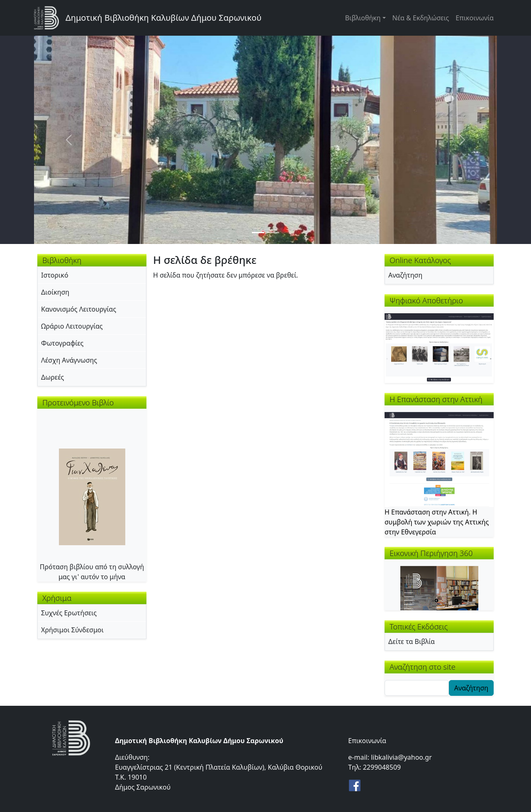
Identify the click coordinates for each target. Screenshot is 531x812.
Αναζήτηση (405, 275)
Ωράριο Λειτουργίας (72, 326)
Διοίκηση (55, 292)
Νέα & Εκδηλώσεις (421, 18)
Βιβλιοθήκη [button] (363, 18)
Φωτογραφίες (62, 343)
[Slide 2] (273, 233)
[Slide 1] (258, 233)
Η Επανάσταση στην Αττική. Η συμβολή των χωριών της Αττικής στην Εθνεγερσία (437, 522)
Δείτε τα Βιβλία (412, 641)
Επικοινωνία (475, 18)
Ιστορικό (55, 275)
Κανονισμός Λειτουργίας (79, 309)
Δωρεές (52, 377)
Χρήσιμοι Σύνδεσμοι (72, 630)
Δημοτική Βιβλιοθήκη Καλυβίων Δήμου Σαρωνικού (163, 18)
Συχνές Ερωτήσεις (69, 613)
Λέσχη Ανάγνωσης (69, 360)
